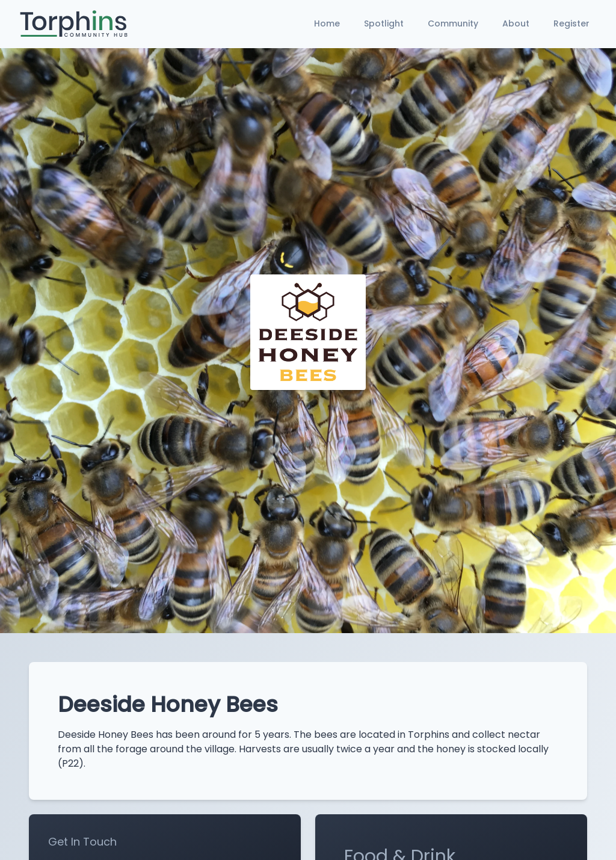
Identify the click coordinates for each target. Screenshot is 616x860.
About (516, 23)
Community (453, 23)
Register (571, 23)
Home (327, 23)
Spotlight (384, 23)
